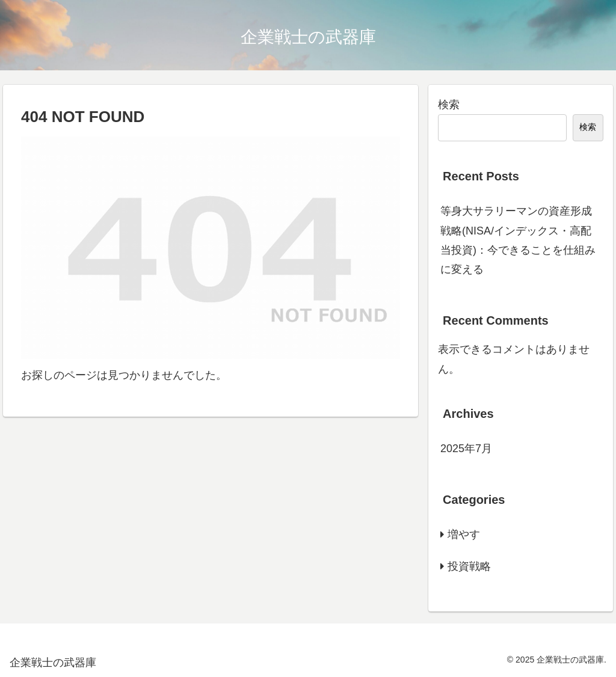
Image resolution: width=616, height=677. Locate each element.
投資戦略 (469, 566)
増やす (464, 535)
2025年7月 (466, 449)
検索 (449, 105)
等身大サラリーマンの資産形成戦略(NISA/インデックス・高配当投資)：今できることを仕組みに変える (518, 240)
